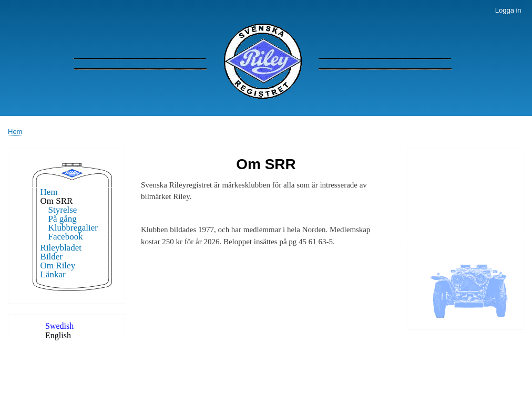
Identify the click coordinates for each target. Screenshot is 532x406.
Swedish (59, 326)
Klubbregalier (73, 228)
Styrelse (63, 210)
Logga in (508, 10)
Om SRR (57, 201)
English (58, 335)
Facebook (66, 237)
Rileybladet (61, 248)
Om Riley (58, 266)
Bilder (52, 257)
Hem (15, 132)
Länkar (53, 274)
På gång (63, 219)
